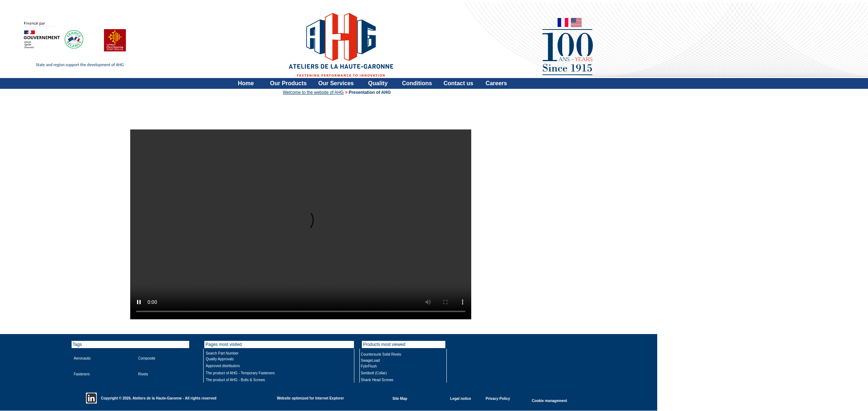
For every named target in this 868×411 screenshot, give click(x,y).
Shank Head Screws (377, 380)
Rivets (143, 374)
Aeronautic (82, 358)
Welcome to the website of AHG (313, 92)
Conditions (417, 83)
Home (246, 83)
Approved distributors (223, 366)
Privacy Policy (498, 398)
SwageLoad (370, 360)
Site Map (400, 398)
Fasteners (82, 374)
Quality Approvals (220, 359)
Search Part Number (222, 353)
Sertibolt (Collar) (374, 373)
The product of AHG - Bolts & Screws (235, 380)
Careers (496, 83)
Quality (378, 83)
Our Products (288, 83)
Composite (147, 358)
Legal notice (460, 398)
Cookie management (550, 400)
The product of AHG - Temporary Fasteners (240, 373)
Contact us (458, 83)
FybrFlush (369, 366)
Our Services (336, 83)
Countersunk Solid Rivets (381, 354)
